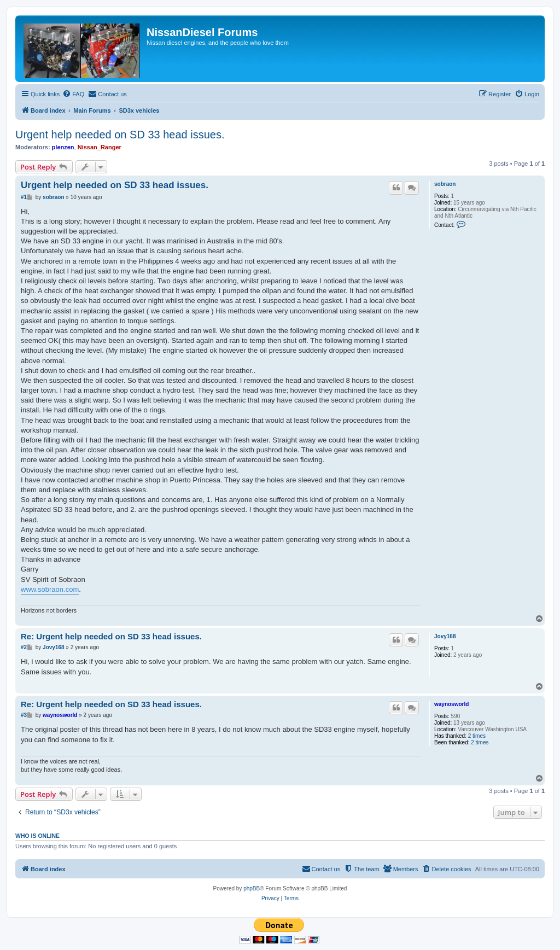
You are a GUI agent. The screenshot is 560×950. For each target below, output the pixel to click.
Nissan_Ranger (100, 147)
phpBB (252, 888)
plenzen (63, 147)
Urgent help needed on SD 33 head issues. (120, 135)
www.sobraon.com (50, 589)
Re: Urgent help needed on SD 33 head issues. (111, 636)
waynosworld (451, 704)
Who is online (37, 836)
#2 (24, 647)
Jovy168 (445, 636)
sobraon (445, 184)
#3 (24, 715)
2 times (477, 736)
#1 (24, 197)
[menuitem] (73, 94)
